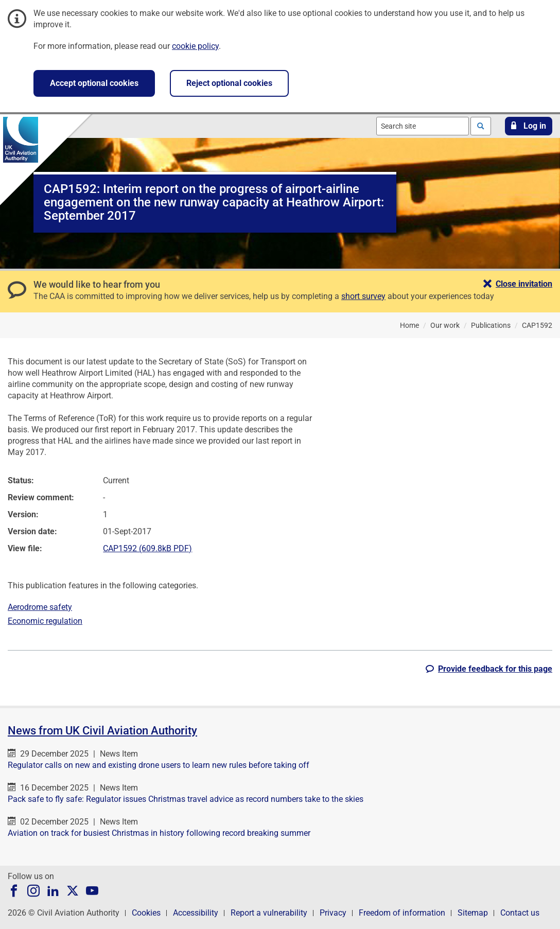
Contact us (520, 913)
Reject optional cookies (229, 83)
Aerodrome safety (40, 607)
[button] (529, 126)
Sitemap (473, 913)
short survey (363, 296)
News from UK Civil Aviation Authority (102, 731)
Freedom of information (402, 913)
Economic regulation (45, 621)
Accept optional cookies (94, 83)
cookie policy (195, 46)
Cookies (146, 913)
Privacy (333, 913)
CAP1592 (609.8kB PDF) (147, 548)
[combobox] (423, 126)
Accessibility (196, 913)
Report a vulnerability (269, 913)
